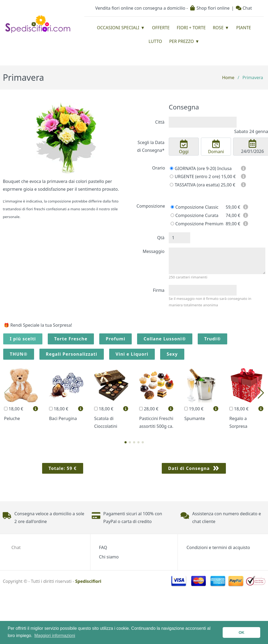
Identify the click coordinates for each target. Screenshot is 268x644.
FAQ (103, 547)
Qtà (161, 238)
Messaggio (154, 251)
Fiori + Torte (191, 28)
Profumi (115, 339)
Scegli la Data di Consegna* (151, 146)
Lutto (155, 41)
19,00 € (194, 409)
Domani (216, 147)
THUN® (19, 354)
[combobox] (203, 122)
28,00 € (149, 409)
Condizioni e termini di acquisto (218, 547)
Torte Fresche (71, 339)
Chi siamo (109, 557)
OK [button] (241, 632)
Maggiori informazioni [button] (55, 636)
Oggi (184, 147)
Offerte (161, 28)
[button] (126, 442)
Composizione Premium (197, 224)
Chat (244, 8)
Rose (218, 28)
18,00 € (14, 409)
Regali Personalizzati (72, 354)
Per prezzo (182, 41)
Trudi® (212, 339)
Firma (159, 290)
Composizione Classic (194, 207)
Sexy (172, 354)
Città (160, 122)
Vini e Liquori (132, 354)
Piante (243, 28)
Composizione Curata (194, 215)
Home (228, 78)
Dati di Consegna (189, 468)
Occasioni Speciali (118, 28)
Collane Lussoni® (165, 339)
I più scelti (23, 339)
